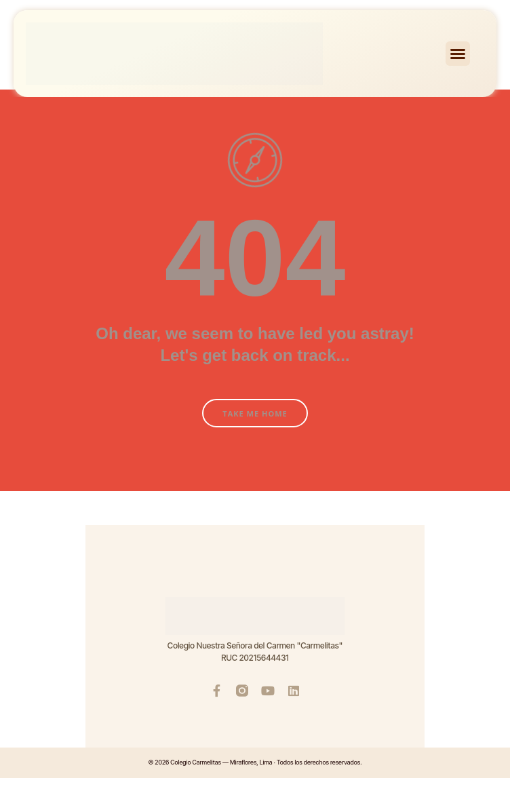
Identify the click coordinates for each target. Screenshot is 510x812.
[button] (458, 54)
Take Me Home (255, 413)
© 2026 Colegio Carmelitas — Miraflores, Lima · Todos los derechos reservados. (255, 762)
